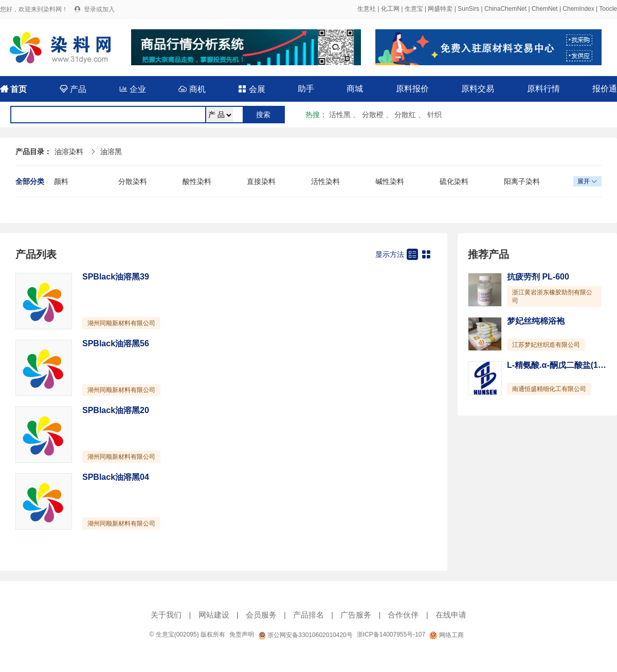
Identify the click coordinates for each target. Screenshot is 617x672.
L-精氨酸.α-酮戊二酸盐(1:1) (558, 365)
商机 (192, 89)
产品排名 (308, 615)
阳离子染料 (522, 181)
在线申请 (451, 615)
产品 (73, 89)
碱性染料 (390, 181)
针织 (434, 115)
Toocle (608, 9)
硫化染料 (454, 181)
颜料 (61, 181)
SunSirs (468, 9)
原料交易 (478, 89)
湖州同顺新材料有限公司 (121, 323)
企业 (133, 89)
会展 (251, 89)
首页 (13, 89)
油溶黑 (111, 152)
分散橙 (373, 115)
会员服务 (261, 615)
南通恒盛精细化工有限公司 (549, 389)
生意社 (367, 9)
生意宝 (414, 9)
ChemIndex (578, 9)
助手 (306, 89)
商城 (355, 89)
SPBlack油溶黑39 (116, 277)
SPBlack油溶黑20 (116, 410)
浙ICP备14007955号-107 (391, 634)
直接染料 (261, 181)
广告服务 (356, 615)
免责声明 (242, 634)
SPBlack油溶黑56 (116, 343)
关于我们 (166, 615)
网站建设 (214, 615)
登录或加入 (99, 9)
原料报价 (412, 89)
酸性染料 (197, 181)
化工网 (390, 9)
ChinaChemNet (505, 9)
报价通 (605, 89)
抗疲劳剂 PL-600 (538, 277)
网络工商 (446, 635)
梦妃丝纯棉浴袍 (536, 321)
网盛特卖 (440, 9)
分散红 (405, 115)
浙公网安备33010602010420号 (305, 635)
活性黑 (340, 115)
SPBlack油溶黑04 (116, 477)
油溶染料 (69, 152)
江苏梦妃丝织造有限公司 (546, 345)
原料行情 (543, 89)
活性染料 (325, 181)
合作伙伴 (403, 615)
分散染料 (133, 181)
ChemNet (545, 9)
